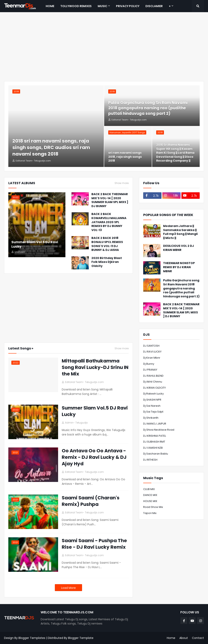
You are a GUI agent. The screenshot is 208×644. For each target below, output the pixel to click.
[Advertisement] (104, 47)
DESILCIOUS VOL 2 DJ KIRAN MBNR (179, 248)
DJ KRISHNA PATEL (155, 436)
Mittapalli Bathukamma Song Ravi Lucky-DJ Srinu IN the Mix (95, 367)
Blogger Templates (32, 638)
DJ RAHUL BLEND (153, 376)
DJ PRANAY (150, 370)
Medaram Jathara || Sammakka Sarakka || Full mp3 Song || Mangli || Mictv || (180, 232)
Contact (198, 638)
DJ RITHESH (150, 460)
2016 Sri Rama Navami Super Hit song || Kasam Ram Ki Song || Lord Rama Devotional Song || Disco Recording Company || (175, 153)
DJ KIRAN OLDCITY (154, 388)
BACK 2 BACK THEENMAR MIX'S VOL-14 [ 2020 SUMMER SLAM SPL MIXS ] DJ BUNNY (110, 200)
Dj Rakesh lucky (153, 394)
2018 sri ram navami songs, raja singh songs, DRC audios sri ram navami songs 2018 (51, 147)
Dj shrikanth (151, 418)
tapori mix (150, 513)
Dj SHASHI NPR (152, 400)
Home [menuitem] (50, 6)
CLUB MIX (149, 489)
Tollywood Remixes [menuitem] (76, 6)
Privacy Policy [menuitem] (128, 6)
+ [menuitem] (170, 6)
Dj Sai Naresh (152, 406)
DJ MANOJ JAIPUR (155, 424)
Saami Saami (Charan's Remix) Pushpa (91, 501)
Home (171, 638)
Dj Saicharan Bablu (156, 454)
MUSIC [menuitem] (102, 6)
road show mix (153, 507)
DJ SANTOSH (151, 346)
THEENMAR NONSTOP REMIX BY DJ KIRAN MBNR (179, 267)
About (184, 638)
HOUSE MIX (150, 501)
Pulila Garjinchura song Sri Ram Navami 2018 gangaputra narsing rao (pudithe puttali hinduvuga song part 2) (148, 108)
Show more (122, 183)
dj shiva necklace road (159, 430)
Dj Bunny (149, 364)
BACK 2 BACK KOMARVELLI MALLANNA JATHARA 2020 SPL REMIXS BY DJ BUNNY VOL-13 (109, 222)
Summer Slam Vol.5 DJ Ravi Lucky (35, 244)
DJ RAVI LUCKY (152, 352)
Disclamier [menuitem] (154, 6)
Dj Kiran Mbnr (152, 358)
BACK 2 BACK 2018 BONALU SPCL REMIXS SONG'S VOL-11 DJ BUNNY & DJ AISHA (107, 244)
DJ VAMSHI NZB (153, 448)
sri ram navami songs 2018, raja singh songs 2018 (125, 157)
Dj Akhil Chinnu (153, 382)
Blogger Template (81, 638)
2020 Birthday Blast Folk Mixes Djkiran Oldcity (107, 262)
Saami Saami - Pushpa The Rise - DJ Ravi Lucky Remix (94, 544)
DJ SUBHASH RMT (154, 442)
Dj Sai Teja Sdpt (153, 412)
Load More (68, 588)
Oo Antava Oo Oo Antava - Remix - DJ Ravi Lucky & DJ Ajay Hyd (94, 457)
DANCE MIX (150, 495)
